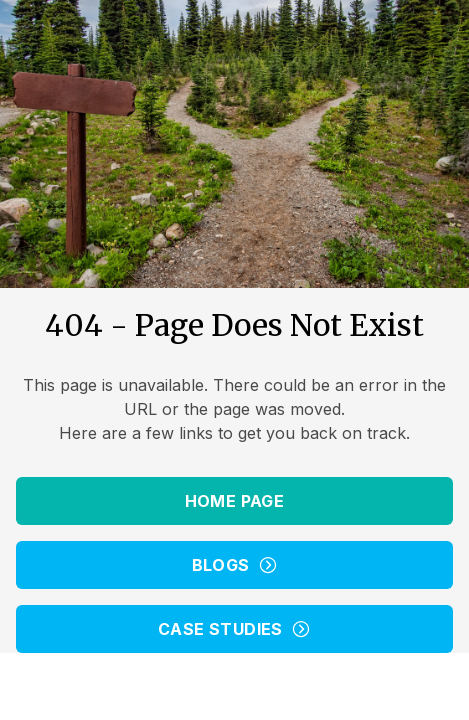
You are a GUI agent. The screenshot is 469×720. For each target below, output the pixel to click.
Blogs (235, 565)
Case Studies (234, 629)
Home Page (235, 501)
